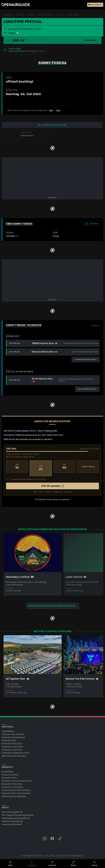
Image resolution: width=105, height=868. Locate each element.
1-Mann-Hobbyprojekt (46, 431)
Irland (31, 15)
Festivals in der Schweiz (13, 731)
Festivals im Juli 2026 (12, 747)
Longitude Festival (45, 15)
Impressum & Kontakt (12, 821)
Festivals (20, 15)
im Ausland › (86, 360)
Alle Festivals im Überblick (14, 753)
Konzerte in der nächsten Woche (17, 778)
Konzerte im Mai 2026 (12, 781)
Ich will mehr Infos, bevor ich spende (52, 496)
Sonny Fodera (73, 15)
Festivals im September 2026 (16, 750)
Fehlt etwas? (95, 325)
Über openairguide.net (12, 809)
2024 (51, 110)
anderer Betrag (88, 467)
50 (64, 467)
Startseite (8, 15)
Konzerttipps (8, 769)
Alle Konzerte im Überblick (14, 793)
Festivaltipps (8, 728)
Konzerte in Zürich (10, 772)
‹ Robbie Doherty (26, 134)
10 (17, 467)
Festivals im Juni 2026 (12, 744)
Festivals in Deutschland (13, 734)
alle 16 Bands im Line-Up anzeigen (52, 125)
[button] (91, 40)
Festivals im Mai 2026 (12, 741)
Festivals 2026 (9, 737)
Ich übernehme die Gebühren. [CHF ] (27, 476)
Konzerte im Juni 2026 (12, 784)
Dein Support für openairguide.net (18, 812)
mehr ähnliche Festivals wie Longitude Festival (52, 603)
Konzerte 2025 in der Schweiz (16, 787)
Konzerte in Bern (9, 775)
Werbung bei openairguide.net (16, 815)
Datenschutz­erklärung (12, 818)
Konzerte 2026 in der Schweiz (16, 790)
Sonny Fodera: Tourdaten (24, 325)
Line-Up (60, 15)
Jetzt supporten (95, 5)
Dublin (13, 33)
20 (41, 467)
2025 (58, 110)
